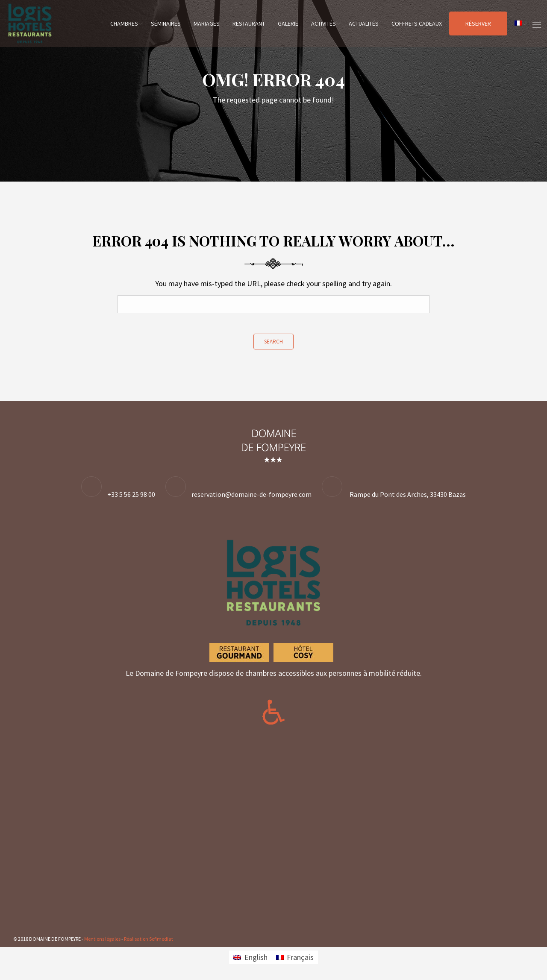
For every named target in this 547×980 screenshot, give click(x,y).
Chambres (124, 23)
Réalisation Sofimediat (149, 939)
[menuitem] (518, 23)
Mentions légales (102, 939)
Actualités (364, 23)
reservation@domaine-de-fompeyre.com (251, 494)
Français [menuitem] (300, 957)
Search (273, 342)
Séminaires (166, 23)
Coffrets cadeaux (417, 23)
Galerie (288, 23)
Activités (323, 23)
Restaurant (249, 23)
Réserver (478, 23)
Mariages (207, 23)
